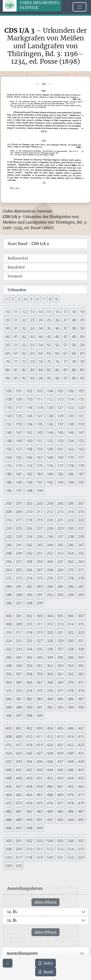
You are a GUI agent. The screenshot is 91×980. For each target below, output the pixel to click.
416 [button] (9, 745)
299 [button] (40, 603)
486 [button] (71, 811)
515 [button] (81, 849)
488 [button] (9, 820)
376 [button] (50, 691)
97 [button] (65, 378)
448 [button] (9, 778)
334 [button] (29, 649)
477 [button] (60, 803)
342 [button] (29, 657)
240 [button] (9, 545)
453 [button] (60, 778)
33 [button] (32, 328)
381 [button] (19, 699)
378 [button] (71, 691)
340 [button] (9, 657)
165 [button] (19, 457)
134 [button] (29, 424)
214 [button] (71, 512)
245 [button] (60, 545)
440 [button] (9, 770)
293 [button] (60, 595)
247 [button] (81, 545)
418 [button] (29, 745)
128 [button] (50, 416)
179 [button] (81, 466)
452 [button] (50, 778)
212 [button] (50, 512)
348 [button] (9, 666)
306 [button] (71, 616)
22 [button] (24, 320)
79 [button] (82, 362)
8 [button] (50, 299)
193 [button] (60, 482)
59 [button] (82, 345)
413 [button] (60, 737)
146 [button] (71, 433)
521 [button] (60, 857)
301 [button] (19, 616)
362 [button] (71, 674)
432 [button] (9, 762)
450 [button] (29, 778)
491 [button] (40, 820)
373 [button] (19, 691)
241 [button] (19, 545)
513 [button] (60, 849)
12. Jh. (12, 912)
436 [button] (50, 762)
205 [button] (60, 503)
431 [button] (81, 753)
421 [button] (60, 745)
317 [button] (19, 632)
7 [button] (44, 299)
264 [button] (9, 570)
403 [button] (40, 728)
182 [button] (29, 474)
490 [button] (29, 820)
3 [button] (19, 299)
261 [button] (60, 562)
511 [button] (40, 849)
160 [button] (50, 449)
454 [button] (71, 778)
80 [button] (8, 370)
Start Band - (28, 244)
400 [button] (9, 728)
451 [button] (40, 778)
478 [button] (71, 803)
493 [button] (60, 820)
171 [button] (81, 457)
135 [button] (40, 424)
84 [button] (41, 370)
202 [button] (29, 503)
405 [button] (60, 728)
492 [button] (50, 820)
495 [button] (81, 820)
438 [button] (71, 762)
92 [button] (24, 378)
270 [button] (71, 570)
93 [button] (32, 378)
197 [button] (19, 491)
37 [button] (65, 328)
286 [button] (71, 587)
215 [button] (81, 512)
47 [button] (65, 337)
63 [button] (32, 353)
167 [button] (40, 457)
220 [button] (50, 520)
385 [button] (60, 699)
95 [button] (49, 378)
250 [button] (29, 553)
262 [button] (71, 562)
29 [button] (82, 320)
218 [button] (29, 520)
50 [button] (8, 345)
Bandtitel (16, 267)
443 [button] (40, 770)
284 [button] (50, 587)
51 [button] (16, 345)
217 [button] (19, 520)
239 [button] (81, 537)
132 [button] (9, 424)
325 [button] (19, 641)
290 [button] (29, 595)
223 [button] (81, 520)
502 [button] (29, 841)
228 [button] (50, 528)
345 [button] (60, 657)
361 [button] (60, 674)
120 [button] (50, 408)
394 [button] (71, 707)
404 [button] (50, 728)
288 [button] (9, 595)
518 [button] (29, 857)
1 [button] (7, 299)
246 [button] (71, 545)
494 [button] (71, 820)
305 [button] (60, 616)
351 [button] (40, 666)
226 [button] (29, 528)
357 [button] (19, 674)
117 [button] (19, 408)
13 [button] (32, 312)
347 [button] (81, 657)
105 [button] (60, 391)
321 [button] (60, 632)
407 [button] (81, 728)
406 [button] (71, 728)
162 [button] (71, 449)
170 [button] (71, 457)
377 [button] (60, 691)
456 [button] (9, 786)
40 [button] (8, 337)
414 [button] (71, 737)
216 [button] (9, 520)
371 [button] (81, 682)
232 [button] (9, 537)
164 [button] (9, 457)
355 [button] (81, 666)
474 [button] (29, 803)
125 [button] (19, 416)
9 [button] (56, 299)
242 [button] (29, 545)
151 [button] (40, 441)
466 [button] (29, 795)
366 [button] (29, 682)
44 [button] (41, 337)
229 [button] (60, 528)
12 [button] (24, 312)
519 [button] (40, 857)
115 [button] (81, 399)
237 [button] (60, 537)
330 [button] (71, 641)
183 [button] (40, 474)
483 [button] (40, 811)
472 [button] (9, 803)
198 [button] (29, 491)
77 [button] (65, 362)
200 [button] (9, 503)
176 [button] (50, 466)
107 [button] (81, 391)
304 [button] (50, 616)
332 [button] (9, 649)
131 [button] (81, 416)
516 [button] (9, 857)
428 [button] (50, 753)
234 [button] (29, 537)
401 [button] (19, 728)
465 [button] (19, 795)
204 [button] (50, 503)
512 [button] (50, 849)
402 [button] (29, 728)
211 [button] (40, 512)
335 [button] (40, 649)
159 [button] (40, 449)
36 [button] (57, 328)
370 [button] (71, 682)
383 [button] (40, 699)
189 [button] (19, 482)
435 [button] (40, 762)
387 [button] (81, 699)
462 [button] (71, 786)
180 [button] (9, 474)
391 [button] (40, 707)
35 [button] (49, 328)
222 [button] (71, 520)
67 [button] (65, 353)
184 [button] (50, 474)
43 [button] (32, 337)
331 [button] (81, 641)
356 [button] (9, 674)
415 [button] (81, 737)
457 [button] (19, 786)
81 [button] (16, 370)
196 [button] (9, 491)
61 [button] (16, 353)
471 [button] (81, 795)
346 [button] (71, 657)
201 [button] (19, 503)
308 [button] (9, 624)
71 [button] (16, 362)
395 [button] (81, 707)
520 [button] (50, 857)
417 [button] (19, 745)
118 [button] (29, 408)
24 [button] (41, 320)
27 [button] (65, 320)
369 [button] (60, 682)
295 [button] (81, 595)
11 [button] (16, 312)
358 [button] (29, 674)
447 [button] (81, 770)
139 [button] (81, 424)
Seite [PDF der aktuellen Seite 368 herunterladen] (45, 963)
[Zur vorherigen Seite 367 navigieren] (8, 963)
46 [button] (57, 337)
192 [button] (50, 482)
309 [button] (19, 624)
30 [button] (8, 328)
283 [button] (40, 587)
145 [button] (60, 433)
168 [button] (50, 457)
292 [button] (50, 595)
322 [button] (71, 632)
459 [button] (40, 786)
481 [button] (19, 811)
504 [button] (50, 841)
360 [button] (50, 674)
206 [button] (71, 503)
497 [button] (19, 828)
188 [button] (9, 482)
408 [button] (9, 737)
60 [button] (8, 353)
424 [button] (9, 753)
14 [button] (41, 312)
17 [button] (65, 312)
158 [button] (29, 449)
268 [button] (50, 570)
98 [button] (74, 378)
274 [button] (29, 578)
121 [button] (60, 408)
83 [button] (32, 370)
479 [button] (81, 803)
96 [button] (57, 378)
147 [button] (81, 433)
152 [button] (50, 441)
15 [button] (49, 312)
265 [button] (19, 570)
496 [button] (9, 828)
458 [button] (29, 786)
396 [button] (9, 716)
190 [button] (29, 482)
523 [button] (81, 857)
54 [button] (41, 345)
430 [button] (71, 753)
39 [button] (82, 328)
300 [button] (9, 616)
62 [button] (24, 353)
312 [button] (50, 624)
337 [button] (60, 649)
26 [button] (57, 320)
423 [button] (81, 745)
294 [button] (71, 595)
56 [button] (57, 345)
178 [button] (71, 466)
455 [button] (81, 778)
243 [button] (40, 545)
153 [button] (60, 441)
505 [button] (60, 841)
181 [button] (19, 474)
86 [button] (57, 370)
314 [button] (71, 624)
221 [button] (60, 520)
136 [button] (50, 424)
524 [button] (9, 866)
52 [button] (24, 345)
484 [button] (50, 811)
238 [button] (71, 537)
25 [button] (49, 320)
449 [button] (19, 778)
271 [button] (81, 570)
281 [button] (19, 587)
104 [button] (50, 391)
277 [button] (60, 578)
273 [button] (19, 578)
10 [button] (8, 312)
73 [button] (32, 362)
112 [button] (50, 399)
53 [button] (32, 345)
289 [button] (19, 595)
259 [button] (40, 562)
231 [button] (81, 528)
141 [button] (19, 433)
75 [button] (49, 362)
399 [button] (40, 716)
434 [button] (29, 762)
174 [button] (29, 466)
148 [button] (9, 441)
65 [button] (49, 353)
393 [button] (60, 707)
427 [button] (40, 753)
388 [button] (9, 707)
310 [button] (29, 624)
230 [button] (71, 528)
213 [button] (60, 512)
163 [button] (81, 449)
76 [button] (57, 362)
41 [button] (16, 337)
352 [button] (50, 666)
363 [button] (81, 674)
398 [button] (29, 716)
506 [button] (71, 841)
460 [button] (50, 786)
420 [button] (50, 745)
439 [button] (81, 762)
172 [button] (9, 466)
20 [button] (8, 320)
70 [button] (8, 362)
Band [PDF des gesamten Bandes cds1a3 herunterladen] (46, 972)
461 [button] (60, 786)
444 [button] (50, 770)
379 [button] (81, 691)
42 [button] (24, 337)
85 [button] (49, 370)
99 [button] (82, 378)
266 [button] (29, 570)
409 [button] (19, 737)
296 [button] (9, 603)
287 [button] (81, 587)
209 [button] (19, 512)
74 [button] (41, 362)
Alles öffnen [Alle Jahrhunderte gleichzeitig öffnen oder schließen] (45, 902)
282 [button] (29, 587)
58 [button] (74, 345)
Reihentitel (18, 258)
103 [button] (40, 391)
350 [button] (29, 666)
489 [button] (19, 820)
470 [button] (71, 795)
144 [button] (50, 433)
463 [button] (81, 786)
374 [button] (29, 691)
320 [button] (50, 632)
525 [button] (19, 866)
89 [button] (82, 370)
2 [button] (13, 299)
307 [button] (81, 616)
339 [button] (81, 649)
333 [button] (19, 649)
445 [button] (60, 770)
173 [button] (19, 466)
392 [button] (50, 707)
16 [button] (57, 312)
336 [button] (50, 649)
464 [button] (9, 795)
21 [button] (16, 320)
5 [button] (31, 299)
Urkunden (17, 290)
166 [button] (29, 457)
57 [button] (65, 345)
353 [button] (60, 666)
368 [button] (50, 682)
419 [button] (40, 745)
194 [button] (71, 482)
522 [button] (71, 857)
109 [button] (19, 399)
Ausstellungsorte (22, 953)
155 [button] (81, 441)
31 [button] (16, 328)
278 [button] (71, 578)
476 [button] (50, 803)
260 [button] (50, 562)
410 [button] (29, 737)
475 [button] (40, 803)
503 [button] (40, 841)
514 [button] (71, 849)
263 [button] (81, 562)
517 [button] (19, 857)
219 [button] (40, 520)
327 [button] (40, 641)
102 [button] (29, 391)
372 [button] (9, 691)
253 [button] (60, 553)
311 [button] (40, 624)
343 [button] (40, 657)
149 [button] (19, 441)
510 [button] (29, 849)
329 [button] (60, 641)
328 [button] (50, 641)
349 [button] (19, 666)
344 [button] (50, 657)
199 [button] (40, 491)
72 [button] (24, 362)
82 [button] (24, 370)
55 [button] (49, 345)
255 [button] (81, 553)
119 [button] (40, 408)
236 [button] (50, 537)
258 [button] (29, 562)
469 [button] (60, 795)
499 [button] (40, 828)
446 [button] (71, 770)
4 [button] (25, 299)
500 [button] (9, 841)
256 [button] (9, 562)
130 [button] (71, 416)
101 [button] (19, 391)
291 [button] (40, 595)
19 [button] (82, 312)
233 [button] (19, 537)
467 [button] (40, 795)
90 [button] (8, 378)
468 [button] (50, 795)
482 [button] (29, 811)
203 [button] (40, 503)
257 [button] (19, 562)
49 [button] (82, 337)
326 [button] (29, 641)
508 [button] (9, 849)
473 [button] (19, 803)
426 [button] (29, 753)
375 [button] (40, 691)
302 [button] (29, 616)
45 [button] (49, 337)
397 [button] (19, 716)
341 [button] (19, 657)
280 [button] (9, 587)
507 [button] (81, 841)
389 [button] (19, 707)
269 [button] (60, 570)
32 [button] (24, 328)
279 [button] (81, 578)
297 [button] (19, 603)
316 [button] (9, 632)
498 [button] (29, 828)
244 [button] (50, 545)
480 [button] (9, 811)
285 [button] (60, 587)
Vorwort (15, 276)
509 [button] (19, 849)
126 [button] (29, 416)
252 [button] (50, 553)
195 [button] (81, 482)
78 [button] (74, 362)
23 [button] (32, 320)
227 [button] (40, 528)
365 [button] (19, 682)
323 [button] (81, 632)
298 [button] (29, 603)
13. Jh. (12, 920)
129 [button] (60, 416)
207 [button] (81, 503)
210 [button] (29, 512)
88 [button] (74, 370)
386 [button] (71, 699)
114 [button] (71, 399)
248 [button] (9, 553)
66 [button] (57, 353)
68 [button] (74, 353)
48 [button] (74, 337)
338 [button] (71, 649)
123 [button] (81, 408)
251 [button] (40, 553)
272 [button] (9, 578)
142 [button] (29, 433)
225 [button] (19, 528)
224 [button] (9, 528)
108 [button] (9, 399)
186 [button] (71, 474)
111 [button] (40, 399)
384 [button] (50, 699)
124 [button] (9, 416)
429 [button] (60, 753)
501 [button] (19, 841)
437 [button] (60, 762)
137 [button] (60, 424)
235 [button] (40, 537)
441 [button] (19, 770)
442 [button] (29, 770)
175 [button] (40, 466)
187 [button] (81, 474)
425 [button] (19, 753)
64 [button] (41, 353)
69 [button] (82, 353)
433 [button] (19, 762)
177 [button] (60, 466)
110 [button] (29, 399)
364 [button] (9, 682)
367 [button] (40, 682)
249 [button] (19, 553)
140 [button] (9, 433)
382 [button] (29, 699)
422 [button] (71, 745)
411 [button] (40, 737)
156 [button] (9, 449)
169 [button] (60, 457)
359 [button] (40, 674)
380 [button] (9, 699)
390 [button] (29, 707)
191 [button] (40, 482)
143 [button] (40, 433)
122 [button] (71, 408)
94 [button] (41, 378)
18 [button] (74, 312)
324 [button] (9, 641)
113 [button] (60, 399)
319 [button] (40, 632)
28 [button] (74, 320)
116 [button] (9, 408)
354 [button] (71, 666)
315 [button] (81, 624)
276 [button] (50, 578)
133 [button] (19, 424)
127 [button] (40, 416)
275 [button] (40, 578)
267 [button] (40, 570)
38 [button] (74, 328)
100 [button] (9, 391)
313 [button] (60, 624)
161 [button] (60, 449)
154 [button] (71, 441)
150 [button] (29, 441)
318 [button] (29, 632)
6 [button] (38, 299)
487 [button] (81, 811)
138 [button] (71, 424)
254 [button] (71, 553)
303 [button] (40, 616)
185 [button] (60, 474)
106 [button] (71, 391)
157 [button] (19, 449)
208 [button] (9, 512)
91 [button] (16, 378)
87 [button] (65, 370)
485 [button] (60, 811)
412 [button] (50, 737)
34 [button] (41, 328)
